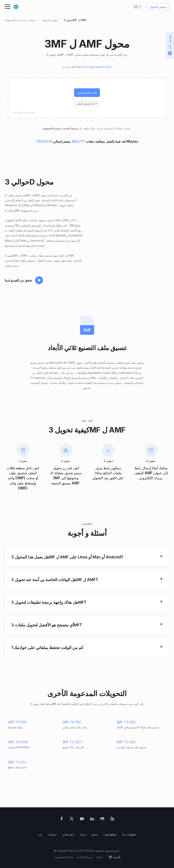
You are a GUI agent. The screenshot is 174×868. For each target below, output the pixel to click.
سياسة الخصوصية (64, 857)
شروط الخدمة (70, 129)
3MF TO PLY (17, 762)
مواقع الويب (110, 834)
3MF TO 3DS (126, 722)
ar (136, 7)
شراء (83, 834)
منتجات (52, 834)
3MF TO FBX (72, 722)
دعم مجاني (68, 834)
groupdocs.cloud (102, 67)
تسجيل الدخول (158, 7)
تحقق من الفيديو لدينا (18, 280)
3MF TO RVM (18, 742)
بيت (40, 834)
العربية (117, 857)
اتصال (99, 857)
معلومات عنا (129, 834)
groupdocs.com (81, 67)
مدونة (95, 834)
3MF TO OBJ (126, 742)
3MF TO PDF (17, 722)
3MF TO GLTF (73, 742)
